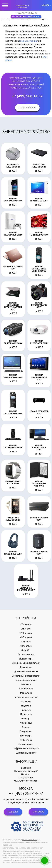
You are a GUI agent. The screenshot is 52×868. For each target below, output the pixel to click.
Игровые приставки (26, 680)
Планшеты (26, 710)
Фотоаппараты (26, 744)
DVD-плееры (26, 633)
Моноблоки (26, 693)
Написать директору (25, 771)
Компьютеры (26, 689)
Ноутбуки (26, 706)
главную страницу (29, 41)
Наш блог (26, 774)
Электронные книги (26, 753)
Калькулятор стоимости (26, 781)
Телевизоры (26, 736)
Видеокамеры (26, 659)
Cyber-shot (26, 629)
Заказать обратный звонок (26, 17)
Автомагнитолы (26, 654)
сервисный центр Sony (30, 840)
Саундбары (26, 723)
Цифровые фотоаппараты (26, 748)
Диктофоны (26, 667)
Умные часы (26, 740)
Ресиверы (26, 719)
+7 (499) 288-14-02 (26, 13)
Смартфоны (26, 731)
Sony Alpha (26, 642)
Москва (26, 788)
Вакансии (26, 768)
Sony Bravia (26, 646)
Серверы (26, 727)
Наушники (26, 701)
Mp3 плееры (26, 637)
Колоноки (26, 684)
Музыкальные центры (26, 697)
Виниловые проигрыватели (26, 663)
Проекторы (26, 714)
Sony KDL (26, 650)
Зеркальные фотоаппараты (26, 676)
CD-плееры (26, 624)
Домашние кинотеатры (26, 671)
